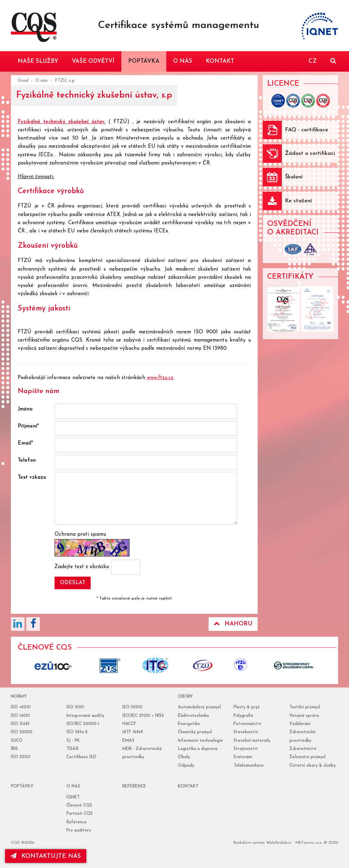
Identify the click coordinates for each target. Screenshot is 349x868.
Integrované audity (85, 716)
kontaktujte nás (46, 856)
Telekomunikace (249, 766)
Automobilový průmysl (199, 707)
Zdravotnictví (303, 749)
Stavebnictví (246, 732)
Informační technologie (200, 741)
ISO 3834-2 (77, 732)
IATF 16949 (133, 732)
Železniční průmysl (307, 757)
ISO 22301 (21, 757)
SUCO (17, 741)
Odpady (186, 766)
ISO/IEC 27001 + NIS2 (143, 716)
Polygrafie (243, 716)
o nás (73, 786)
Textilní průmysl (305, 707)
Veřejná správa (304, 716)
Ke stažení (298, 201)
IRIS (14, 749)
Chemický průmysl (195, 732)
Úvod (23, 81)
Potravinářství (247, 724)
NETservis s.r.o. (309, 843)
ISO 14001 (20, 716)
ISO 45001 (21, 707)
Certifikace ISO (81, 757)
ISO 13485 (20, 724)
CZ (313, 61)
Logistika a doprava (198, 749)
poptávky (22, 786)
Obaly (184, 757)
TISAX (72, 749)
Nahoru (233, 624)
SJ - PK (73, 741)
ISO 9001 (75, 707)
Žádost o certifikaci (310, 154)
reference (134, 786)
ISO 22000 (22, 732)
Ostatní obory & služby (313, 766)
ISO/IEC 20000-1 (83, 724)
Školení (294, 177)
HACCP (129, 724)
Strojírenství (246, 749)
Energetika (189, 724)
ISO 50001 (132, 707)
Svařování (243, 757)
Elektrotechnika (193, 716)
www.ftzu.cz (160, 378)
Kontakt (188, 786)
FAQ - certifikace (307, 130)
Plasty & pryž (247, 707)
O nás (42, 81)
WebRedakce (279, 843)
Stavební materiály (252, 741)
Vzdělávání (300, 724)
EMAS (128, 741)
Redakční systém (249, 843)
